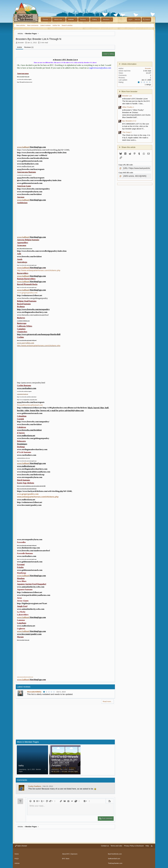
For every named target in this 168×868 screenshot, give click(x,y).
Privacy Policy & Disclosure (134, 847)
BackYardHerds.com (115, 854)
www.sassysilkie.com (26, 343)
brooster (21, 43)
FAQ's (17, 859)
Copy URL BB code (126, 165)
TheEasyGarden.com (116, 863)
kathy (21, 767)
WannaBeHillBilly (34, 692)
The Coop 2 (127, 132)
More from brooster (129, 92)
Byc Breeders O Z (129, 121)
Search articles (67, 25)
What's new (58, 19)
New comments (33, 25)
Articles (71, 19)
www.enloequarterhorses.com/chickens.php (38, 497)
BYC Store (66, 859)
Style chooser (21, 847)
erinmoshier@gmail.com (23, 394)
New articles (21, 25)
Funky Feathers (35, 788)
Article (19, 47)
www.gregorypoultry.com (27, 293)
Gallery (95, 19)
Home (17, 854)
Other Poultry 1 (128, 107)
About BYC (66, 854)
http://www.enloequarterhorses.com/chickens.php (39, 270)
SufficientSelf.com (114, 859)
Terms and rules (116, 847)
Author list (56, 25)
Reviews (83, 19)
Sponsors (75, 854)
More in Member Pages (28, 742)
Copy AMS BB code (126, 172)
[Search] (146, 20)
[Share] (45, 771)
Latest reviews (45, 25)
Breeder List (127, 96)
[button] (50, 20)
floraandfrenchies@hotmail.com (30, 405)
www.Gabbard (23, 147)
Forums (45, 19)
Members (106, 19)
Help (147, 847)
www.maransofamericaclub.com (25, 677)
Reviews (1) (29, 47)
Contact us (105, 847)
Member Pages (73, 773)
